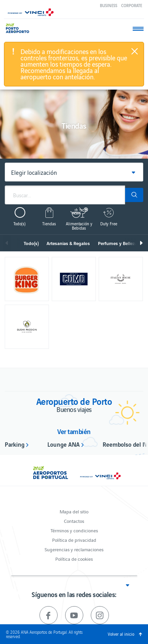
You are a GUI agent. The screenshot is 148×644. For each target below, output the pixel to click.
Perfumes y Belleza (118, 243)
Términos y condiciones (74, 530)
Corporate (132, 5)
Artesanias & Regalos (68, 243)
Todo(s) (31, 243)
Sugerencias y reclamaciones (74, 549)
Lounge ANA (64, 444)
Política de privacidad (74, 540)
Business (109, 5)
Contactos (74, 521)
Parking (15, 444)
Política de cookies (74, 559)
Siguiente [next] (141, 243)
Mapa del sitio (74, 511)
